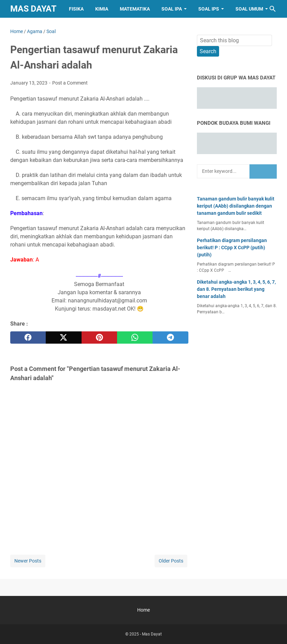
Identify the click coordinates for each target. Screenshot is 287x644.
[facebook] (28, 338)
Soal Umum (249, 9)
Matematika (135, 9)
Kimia (102, 9)
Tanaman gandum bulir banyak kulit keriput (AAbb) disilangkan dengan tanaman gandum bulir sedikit (236, 206)
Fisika (76, 9)
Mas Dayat (33, 9)
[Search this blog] (273, 9)
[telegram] (170, 338)
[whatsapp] (135, 338)
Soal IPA (172, 9)
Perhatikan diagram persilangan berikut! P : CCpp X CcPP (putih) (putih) (232, 248)
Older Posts (171, 561)
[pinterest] (99, 338)
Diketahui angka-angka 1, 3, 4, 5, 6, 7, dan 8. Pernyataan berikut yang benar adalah (236, 289)
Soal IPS (209, 9)
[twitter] (63, 338)
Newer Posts (28, 561)
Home (143, 610)
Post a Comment (70, 83)
